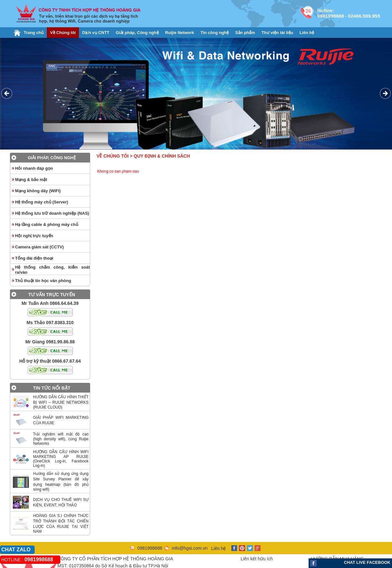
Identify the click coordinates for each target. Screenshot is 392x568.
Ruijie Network (180, 33)
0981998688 (331, 16)
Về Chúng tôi (63, 33)
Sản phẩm (245, 33)
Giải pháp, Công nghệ (137, 33)
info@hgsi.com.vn (190, 548)
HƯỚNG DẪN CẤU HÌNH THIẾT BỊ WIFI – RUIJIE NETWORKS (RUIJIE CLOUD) (61, 402)
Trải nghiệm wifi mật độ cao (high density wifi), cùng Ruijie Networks (61, 439)
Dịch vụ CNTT (96, 33)
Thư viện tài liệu (277, 33)
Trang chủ (34, 33)
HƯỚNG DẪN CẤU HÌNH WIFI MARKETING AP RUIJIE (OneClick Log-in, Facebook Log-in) (61, 459)
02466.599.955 (364, 16)
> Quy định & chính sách (160, 156)
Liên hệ (307, 33)
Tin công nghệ (215, 33)
